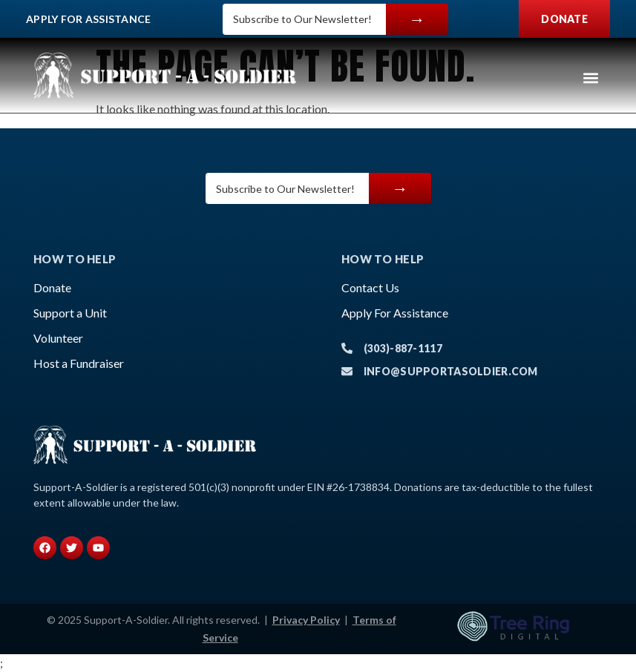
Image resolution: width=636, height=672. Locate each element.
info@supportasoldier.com (451, 371)
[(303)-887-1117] (347, 348)
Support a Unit (70, 313)
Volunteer (58, 338)
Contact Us (370, 287)
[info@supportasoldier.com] (347, 371)
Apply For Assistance (89, 19)
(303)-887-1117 (403, 348)
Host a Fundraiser (79, 363)
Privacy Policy (306, 620)
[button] (590, 78)
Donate (52, 287)
